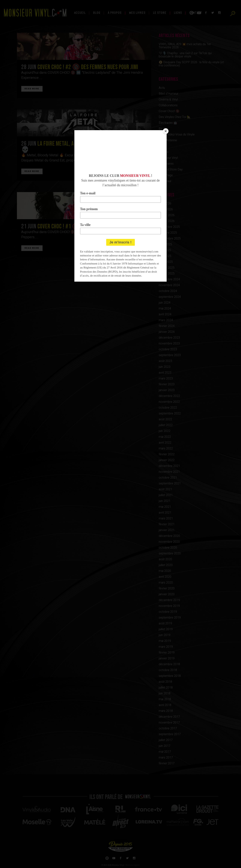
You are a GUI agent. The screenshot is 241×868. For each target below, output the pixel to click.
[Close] (166, 131)
